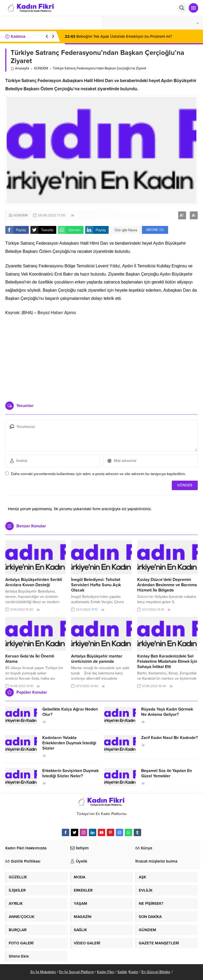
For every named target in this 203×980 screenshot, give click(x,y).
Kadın (134, 972)
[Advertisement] (101, 357)
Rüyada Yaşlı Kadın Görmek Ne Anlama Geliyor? (167, 712)
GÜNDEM (41, 68)
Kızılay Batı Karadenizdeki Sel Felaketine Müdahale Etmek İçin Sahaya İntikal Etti (167, 661)
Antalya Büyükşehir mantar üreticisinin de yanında (97, 659)
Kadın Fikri (106, 972)
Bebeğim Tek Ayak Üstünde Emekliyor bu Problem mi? (118, 36)
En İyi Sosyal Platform (77, 972)
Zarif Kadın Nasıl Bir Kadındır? (169, 738)
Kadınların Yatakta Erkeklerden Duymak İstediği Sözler (69, 743)
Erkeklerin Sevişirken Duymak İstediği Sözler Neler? (70, 773)
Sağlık (122, 972)
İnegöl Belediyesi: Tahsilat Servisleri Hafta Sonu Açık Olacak (96, 585)
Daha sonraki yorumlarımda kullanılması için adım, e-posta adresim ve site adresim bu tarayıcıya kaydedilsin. (98, 474)
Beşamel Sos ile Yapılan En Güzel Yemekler (167, 773)
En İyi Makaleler (43, 972)
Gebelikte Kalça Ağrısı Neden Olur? (70, 712)
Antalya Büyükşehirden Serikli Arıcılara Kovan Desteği (34, 582)
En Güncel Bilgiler (156, 972)
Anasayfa (20, 68)
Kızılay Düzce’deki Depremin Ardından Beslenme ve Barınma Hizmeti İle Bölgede (167, 585)
